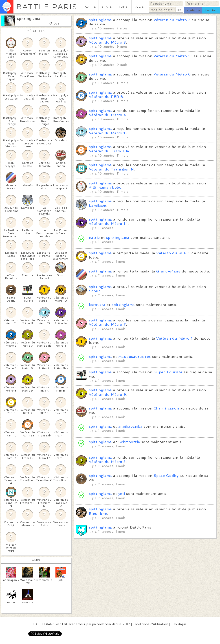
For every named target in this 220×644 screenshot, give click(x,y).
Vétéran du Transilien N (111, 169)
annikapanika (130, 426)
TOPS (123, 7)
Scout (95, 291)
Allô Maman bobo (105, 187)
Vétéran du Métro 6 (172, 74)
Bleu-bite (98, 514)
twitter (211, 10)
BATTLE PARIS (47, 7)
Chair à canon (166, 408)
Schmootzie (129, 442)
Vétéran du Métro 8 (107, 42)
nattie (94, 238)
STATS (107, 7)
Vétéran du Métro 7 (107, 324)
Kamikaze (98, 206)
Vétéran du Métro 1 (174, 338)
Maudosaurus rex (135, 357)
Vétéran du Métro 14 (108, 224)
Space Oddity (166, 476)
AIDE (140, 7)
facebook (193, 10)
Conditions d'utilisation (150, 624)
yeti (122, 494)
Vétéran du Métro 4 (108, 115)
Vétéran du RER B (106, 97)
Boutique (180, 624)
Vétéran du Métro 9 (108, 395)
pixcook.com (102, 624)
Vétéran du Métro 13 (108, 133)
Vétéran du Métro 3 (107, 462)
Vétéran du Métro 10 (173, 56)
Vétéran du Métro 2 (172, 20)
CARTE (90, 7)
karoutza (97, 305)
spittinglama (29, 19)
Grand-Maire (168, 271)
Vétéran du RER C (173, 253)
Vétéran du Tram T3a (109, 151)
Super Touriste (168, 372)
